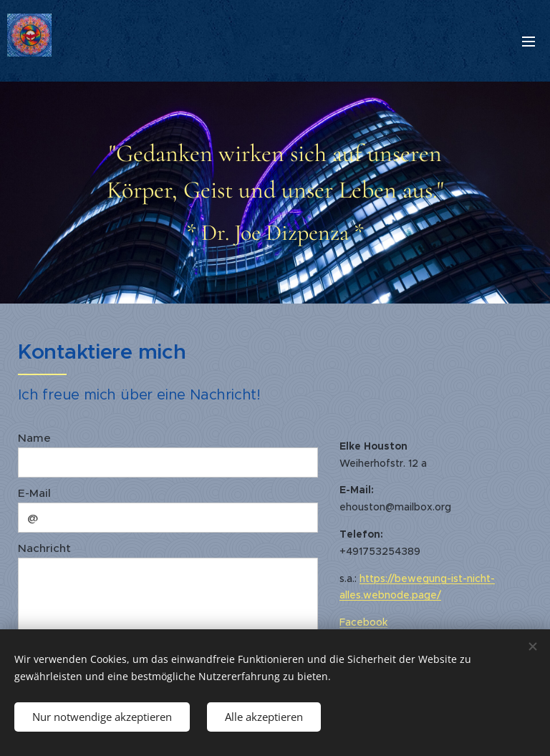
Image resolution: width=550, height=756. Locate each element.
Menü (529, 42)
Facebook (363, 622)
